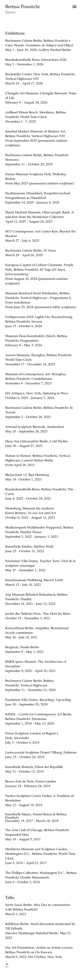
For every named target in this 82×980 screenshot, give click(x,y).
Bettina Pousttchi (22, 6)
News (10, 12)
